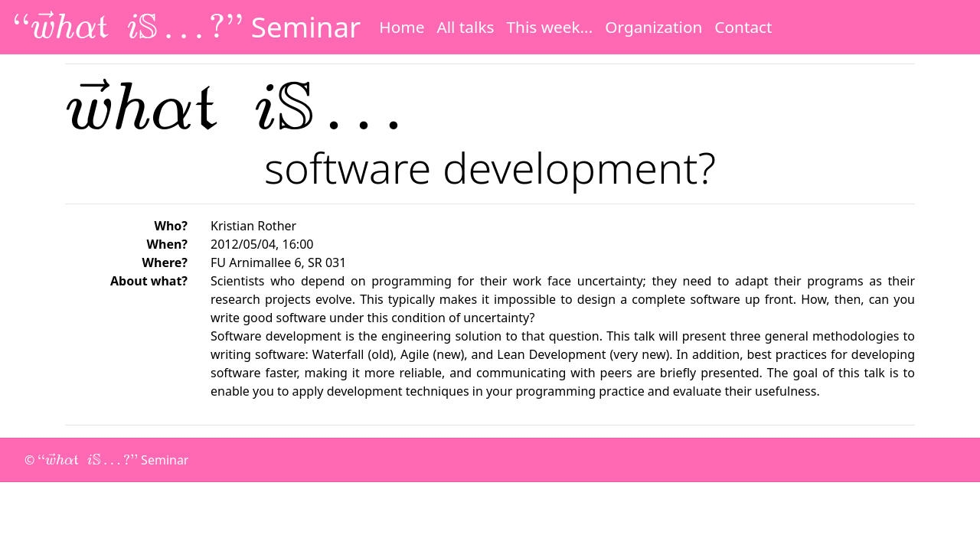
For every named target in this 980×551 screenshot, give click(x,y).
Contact (743, 27)
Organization (653, 27)
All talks (465, 27)
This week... (549, 27)
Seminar (186, 27)
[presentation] (128, 25)
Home (402, 27)
